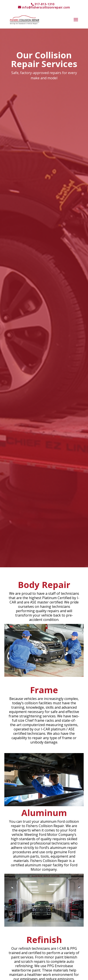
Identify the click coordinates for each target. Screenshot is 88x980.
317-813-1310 (44, 4)
